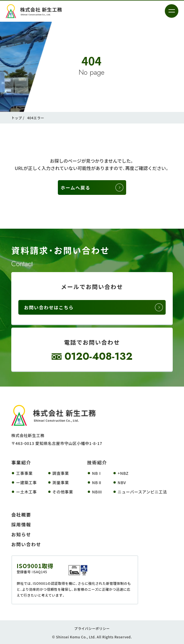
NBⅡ (97, 482)
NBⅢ (97, 492)
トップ (17, 118)
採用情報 (21, 524)
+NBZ (123, 473)
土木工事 (29, 492)
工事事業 (24, 473)
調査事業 (61, 473)
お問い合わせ (26, 544)
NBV (122, 482)
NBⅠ (97, 473)
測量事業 (61, 482)
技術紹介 (97, 462)
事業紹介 (21, 462)
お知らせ (21, 534)
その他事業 (63, 492)
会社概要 (21, 515)
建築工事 (29, 482)
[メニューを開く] (172, 11)
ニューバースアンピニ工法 (142, 492)
